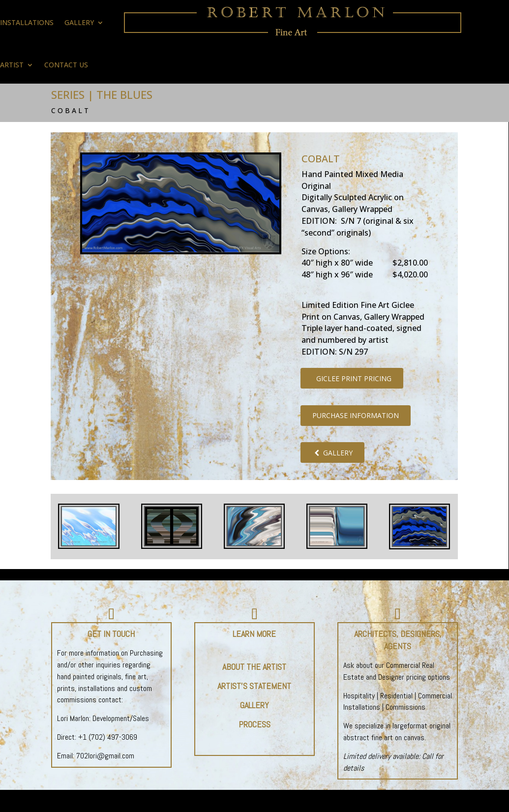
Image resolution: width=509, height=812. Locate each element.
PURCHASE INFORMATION (356, 415)
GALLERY (332, 453)
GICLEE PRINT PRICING (352, 378)
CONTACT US (66, 65)
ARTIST (12, 65)
